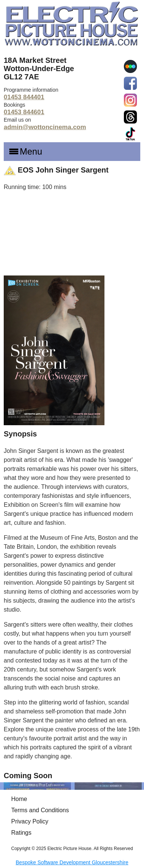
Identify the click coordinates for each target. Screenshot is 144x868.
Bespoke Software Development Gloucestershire (72, 862)
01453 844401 (24, 97)
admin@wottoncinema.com (45, 127)
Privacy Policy (30, 821)
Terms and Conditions (40, 810)
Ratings (21, 833)
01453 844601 (24, 112)
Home (19, 799)
